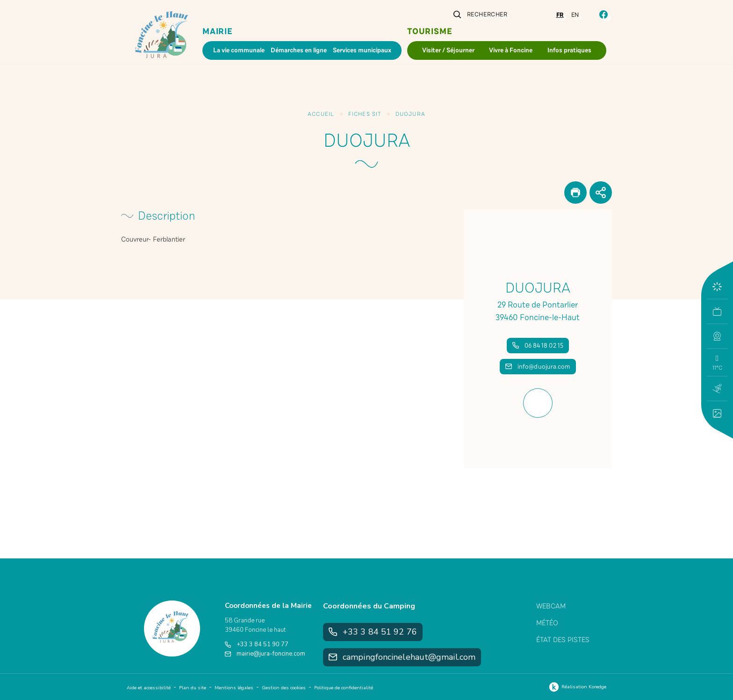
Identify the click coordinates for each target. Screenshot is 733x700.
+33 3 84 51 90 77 (257, 644)
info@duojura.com (538, 367)
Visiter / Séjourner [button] (448, 50)
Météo (547, 623)
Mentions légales (234, 688)
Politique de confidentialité (344, 688)
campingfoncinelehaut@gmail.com (402, 657)
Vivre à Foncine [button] (511, 50)
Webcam (551, 606)
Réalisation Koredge (576, 687)
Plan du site (193, 688)
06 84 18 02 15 (538, 346)
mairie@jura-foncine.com (265, 654)
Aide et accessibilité (149, 688)
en (575, 15)
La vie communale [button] (239, 50)
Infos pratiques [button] (569, 50)
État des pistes (563, 640)
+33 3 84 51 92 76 (373, 632)
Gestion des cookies (284, 688)
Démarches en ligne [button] (299, 50)
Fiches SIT (365, 114)
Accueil (321, 114)
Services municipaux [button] (362, 50)
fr (560, 15)
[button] (717, 336)
